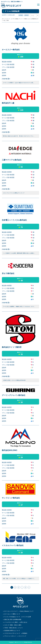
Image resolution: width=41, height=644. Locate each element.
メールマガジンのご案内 (11, 622)
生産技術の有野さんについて (12, 631)
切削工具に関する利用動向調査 (13, 620)
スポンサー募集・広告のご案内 (13, 625)
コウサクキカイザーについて (12, 633)
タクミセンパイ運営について (12, 614)
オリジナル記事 (27, 617)
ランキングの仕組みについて (12, 617)
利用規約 (25, 633)
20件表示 (26, 15)
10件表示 (21, 15)
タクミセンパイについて (11, 611)
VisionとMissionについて (27, 611)
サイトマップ (22, 636)
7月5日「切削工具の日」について (13, 628)
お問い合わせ (24, 622)
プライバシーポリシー (10, 636)
